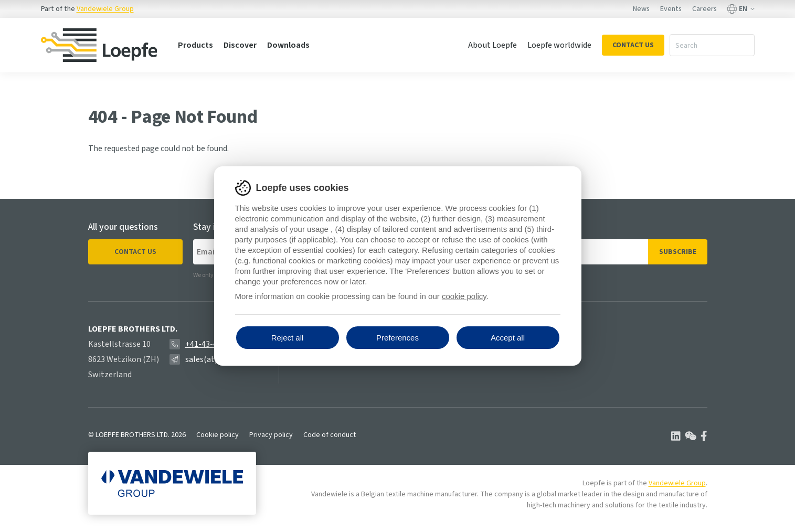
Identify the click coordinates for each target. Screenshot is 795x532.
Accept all (508, 338)
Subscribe (678, 252)
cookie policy (464, 296)
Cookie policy (218, 435)
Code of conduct (330, 435)
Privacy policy (271, 435)
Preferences (397, 338)
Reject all (288, 338)
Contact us (135, 252)
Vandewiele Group (105, 9)
